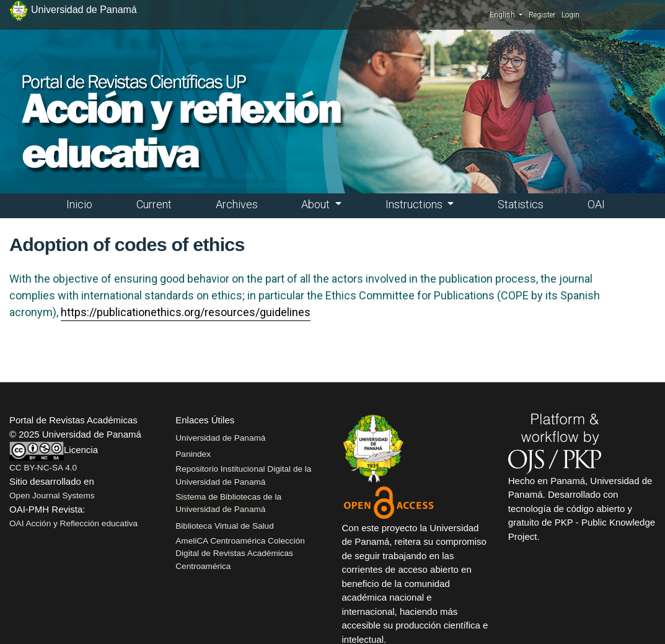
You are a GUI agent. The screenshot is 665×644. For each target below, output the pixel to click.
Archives (237, 204)
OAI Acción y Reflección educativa (73, 523)
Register (542, 15)
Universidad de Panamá (220, 438)
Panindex (193, 454)
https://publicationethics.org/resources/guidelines (186, 312)
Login (570, 15)
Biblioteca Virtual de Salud (224, 526)
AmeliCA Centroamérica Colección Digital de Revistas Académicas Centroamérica (240, 554)
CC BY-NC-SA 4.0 (43, 468)
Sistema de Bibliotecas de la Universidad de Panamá (228, 503)
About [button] (317, 204)
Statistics (521, 204)
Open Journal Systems (52, 496)
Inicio (79, 204)
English (506, 14)
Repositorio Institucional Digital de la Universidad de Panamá (243, 475)
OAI (596, 204)
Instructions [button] (415, 204)
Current (154, 204)
